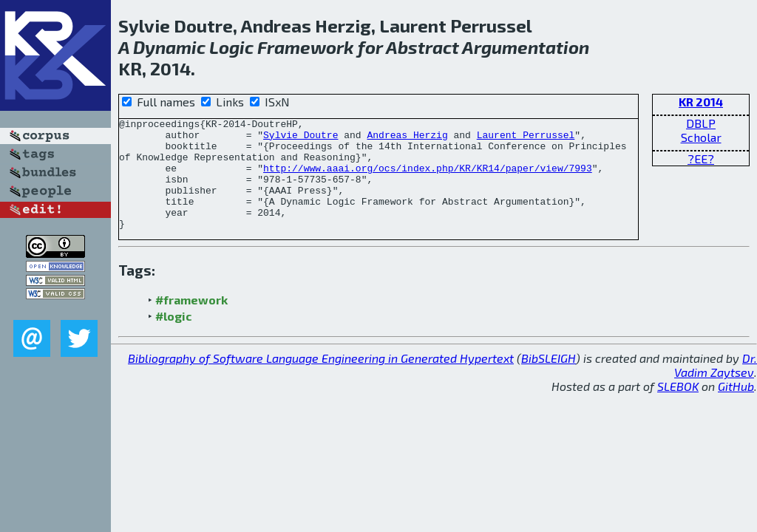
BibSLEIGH (549, 380)
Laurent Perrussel (526, 139)
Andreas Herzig (407, 139)
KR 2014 (701, 102)
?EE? (701, 158)
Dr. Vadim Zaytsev (716, 387)
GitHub (736, 408)
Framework (306, 47)
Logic (231, 47)
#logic (173, 338)
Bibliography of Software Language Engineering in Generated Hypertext (321, 380)
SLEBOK (678, 408)
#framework (191, 322)
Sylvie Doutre (301, 139)
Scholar (701, 137)
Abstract (422, 47)
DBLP (701, 123)
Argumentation (526, 47)
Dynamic (169, 47)
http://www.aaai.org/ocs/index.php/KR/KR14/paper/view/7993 (428, 179)
